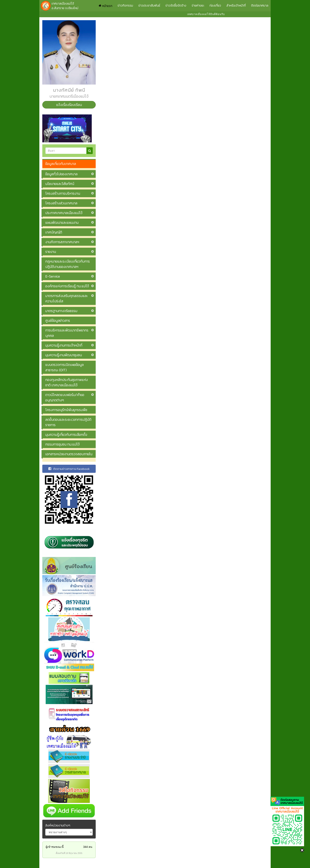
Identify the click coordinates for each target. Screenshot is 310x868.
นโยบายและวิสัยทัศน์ (60, 184)
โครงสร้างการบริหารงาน (63, 193)
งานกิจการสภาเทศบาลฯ (62, 242)
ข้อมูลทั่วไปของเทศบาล (61, 174)
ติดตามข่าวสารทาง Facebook (69, 469)
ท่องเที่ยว (215, 5)
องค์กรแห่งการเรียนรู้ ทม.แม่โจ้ (67, 286)
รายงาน (51, 252)
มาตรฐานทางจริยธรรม (61, 311)
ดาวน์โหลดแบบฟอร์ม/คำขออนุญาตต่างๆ (65, 397)
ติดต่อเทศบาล (260, 5)
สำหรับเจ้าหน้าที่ (236, 5)
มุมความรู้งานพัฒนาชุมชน (64, 355)
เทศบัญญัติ (54, 232)
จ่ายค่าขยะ (198, 5)
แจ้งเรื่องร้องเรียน (69, 105)
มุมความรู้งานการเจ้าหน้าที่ (64, 345)
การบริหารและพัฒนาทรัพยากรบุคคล (67, 333)
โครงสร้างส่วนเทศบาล (61, 203)
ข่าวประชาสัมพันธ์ (149, 5)
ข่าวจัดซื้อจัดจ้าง (176, 5)
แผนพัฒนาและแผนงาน (62, 222)
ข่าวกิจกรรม (125, 5)
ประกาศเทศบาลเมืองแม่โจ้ (64, 213)
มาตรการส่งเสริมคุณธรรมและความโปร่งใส (67, 298)
